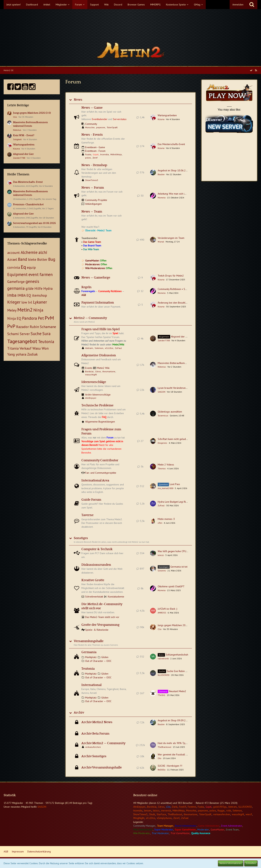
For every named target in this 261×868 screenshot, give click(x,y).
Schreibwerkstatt (94, 597)
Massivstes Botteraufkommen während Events (183, 363)
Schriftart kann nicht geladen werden (178, 439)
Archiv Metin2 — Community (103, 743)
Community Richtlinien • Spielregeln (177, 289)
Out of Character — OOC (98, 661)
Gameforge (16, 282)
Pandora (30, 318)
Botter (42, 259)
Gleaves (162, 571)
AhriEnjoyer (91, 398)
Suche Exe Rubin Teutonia (181, 671)
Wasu (37, 348)
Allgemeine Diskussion (99, 355)
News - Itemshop (94, 165)
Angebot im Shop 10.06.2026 (174, 170)
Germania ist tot (179, 567)
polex (88, 158)
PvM (49, 318)
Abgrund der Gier (23, 154)
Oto (159, 758)
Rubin (34, 327)
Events (89, 368)
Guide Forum (91, 500)
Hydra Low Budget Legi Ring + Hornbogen (181, 502)
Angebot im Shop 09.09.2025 (174, 720)
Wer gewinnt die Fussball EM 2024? (177, 754)
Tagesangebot (22, 341)
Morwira (162, 198)
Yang (11, 354)
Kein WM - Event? (24, 135)
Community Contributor (100, 460)
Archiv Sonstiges (94, 756)
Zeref (95, 158)
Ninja (38, 310)
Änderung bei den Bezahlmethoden (177, 303)
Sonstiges (81, 538)
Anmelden (238, 5)
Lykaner (40, 302)
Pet (41, 318)
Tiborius (162, 468)
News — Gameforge (96, 278)
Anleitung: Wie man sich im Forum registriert (182, 194)
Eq (23, 267)
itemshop (39, 295)
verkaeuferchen (93, 747)
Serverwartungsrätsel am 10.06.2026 (34, 223)
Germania (89, 652)
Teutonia (46, 342)
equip (31, 267)
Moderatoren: (96, 264)
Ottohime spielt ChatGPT (171, 586)
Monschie (90, 127)
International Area (95, 481)
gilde (30, 288)
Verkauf (26, 348)
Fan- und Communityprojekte (101, 473)
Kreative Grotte (93, 580)
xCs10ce (109, 348)
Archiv (79, 713)
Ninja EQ (14, 318)
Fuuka (88, 154)
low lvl (27, 302)
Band (23, 259)
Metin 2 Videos (166, 465)
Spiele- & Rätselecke (97, 630)
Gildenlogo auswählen (170, 412)
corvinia (14, 267)
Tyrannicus (163, 416)
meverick (166, 811)
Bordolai (89, 371)
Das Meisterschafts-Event (28, 182)
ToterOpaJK (112, 127)
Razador (22, 327)
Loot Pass (175, 484)
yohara (21, 354)
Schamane (48, 327)
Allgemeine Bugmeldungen (100, 422)
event (34, 274)
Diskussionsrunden (96, 565)
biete (32, 259)
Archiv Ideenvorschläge (98, 395)
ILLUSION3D (164, 675)
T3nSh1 (161, 695)
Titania (13, 348)
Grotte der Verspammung (100, 625)
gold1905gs (220, 807)
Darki (175, 807)
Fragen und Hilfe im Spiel (101, 329)
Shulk (152, 814)
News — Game (92, 108)
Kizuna (16, 149)
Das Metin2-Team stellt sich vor (102, 617)
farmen (46, 274)
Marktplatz (91, 657)
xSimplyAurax (164, 818)
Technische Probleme (97, 405)
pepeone (101, 127)
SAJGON (161, 392)
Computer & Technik (97, 549)
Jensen (148, 811)
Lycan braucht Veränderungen (174, 388)
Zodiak (32, 354)
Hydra (48, 288)
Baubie (161, 174)
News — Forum (93, 188)
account (14, 253)
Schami (13, 334)
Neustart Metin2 (178, 691)
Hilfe (38, 288)
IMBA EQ (24, 295)
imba (12, 295)
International (91, 685)
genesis (32, 281)
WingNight (139, 818)
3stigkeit (17, 139)
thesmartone (109, 371)
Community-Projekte (96, 200)
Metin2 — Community (90, 318)
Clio (15, 117)
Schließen (251, 863)
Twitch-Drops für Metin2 (171, 276)
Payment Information (98, 303)
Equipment (17, 274)
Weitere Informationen (231, 863)
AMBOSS (162, 613)
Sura (46, 334)
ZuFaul (118, 348)
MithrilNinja (116, 154)
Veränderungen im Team (171, 238)
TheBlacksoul (164, 747)
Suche (36, 334)
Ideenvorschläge (94, 382)
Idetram (89, 348)
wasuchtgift (91, 375)
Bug (52, 259)
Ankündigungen (93, 204)
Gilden (105, 657)
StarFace (161, 814)
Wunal (161, 242)
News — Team (92, 212)
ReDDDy (162, 770)
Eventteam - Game (95, 147)
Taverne (87, 515)
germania (16, 288)
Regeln (86, 287)
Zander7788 (19, 158)
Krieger (14, 302)
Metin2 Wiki (103, 368)
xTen (160, 523)
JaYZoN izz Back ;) (167, 609)
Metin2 (25, 310)
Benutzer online (145, 795)
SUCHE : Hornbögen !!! (170, 766)
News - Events (92, 135)
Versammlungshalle (89, 641)
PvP (11, 326)
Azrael (12, 259)
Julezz (161, 555)
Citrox (98, 371)
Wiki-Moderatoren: (99, 268)
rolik (229, 811)
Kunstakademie (116, 597)
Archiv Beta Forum (95, 734)
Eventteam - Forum (95, 151)
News (78, 100)
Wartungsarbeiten (24, 145)
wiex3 (249, 814)
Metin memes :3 (166, 519)
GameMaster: (96, 261)
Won (45, 348)
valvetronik (163, 658)
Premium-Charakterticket (28, 205)
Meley (12, 310)
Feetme (192, 807)
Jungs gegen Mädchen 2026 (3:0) (32, 113)
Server (25, 334)
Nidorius (17, 130)
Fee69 (183, 807)
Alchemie (29, 252)
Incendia (104, 154)
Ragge (221, 811)
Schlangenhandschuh (177, 655)
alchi (43, 252)
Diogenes (162, 443)
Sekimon (99, 348)
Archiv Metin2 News (97, 722)
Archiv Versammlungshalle (102, 768)
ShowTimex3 (92, 180)
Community (91, 124)
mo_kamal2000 (165, 488)
